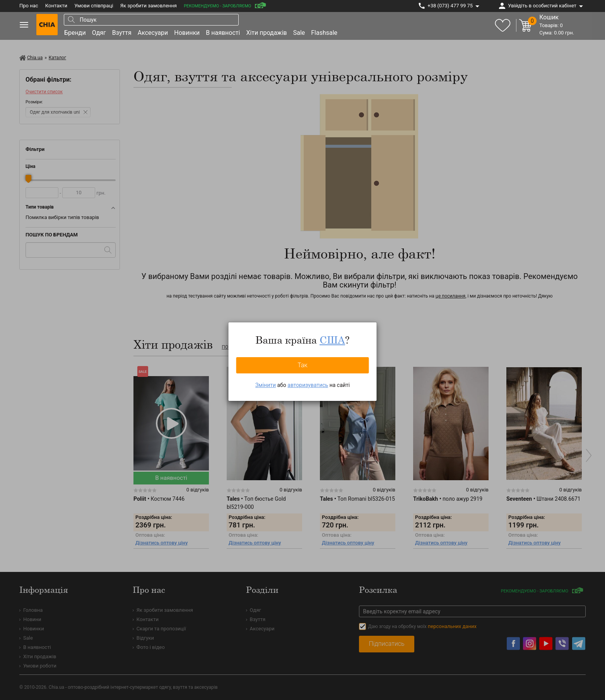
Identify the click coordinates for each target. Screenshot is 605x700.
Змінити (266, 385)
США (332, 340)
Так (302, 365)
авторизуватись (308, 385)
